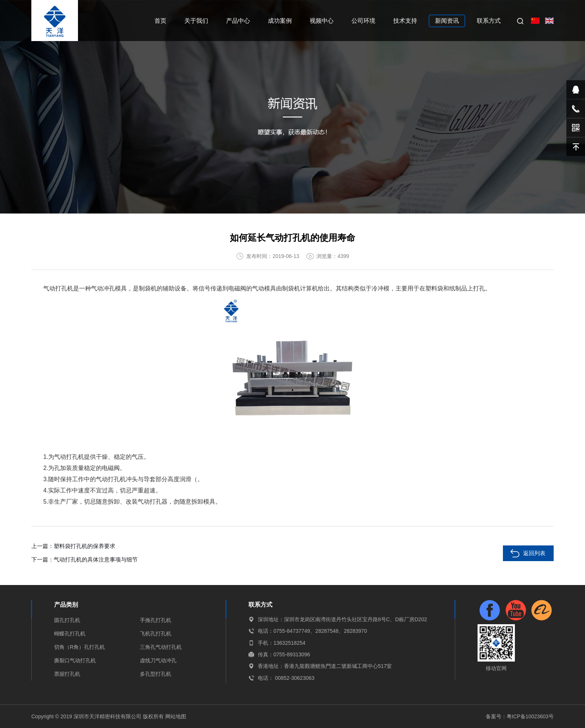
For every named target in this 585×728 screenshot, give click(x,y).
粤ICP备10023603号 (530, 716)
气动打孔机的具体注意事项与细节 (96, 559)
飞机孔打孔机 (156, 634)
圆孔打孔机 (67, 620)
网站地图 (176, 716)
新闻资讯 (447, 21)
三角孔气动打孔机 (161, 647)
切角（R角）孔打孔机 (79, 647)
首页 (160, 21)
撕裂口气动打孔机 (75, 660)
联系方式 (489, 21)
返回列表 (534, 553)
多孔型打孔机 (156, 674)
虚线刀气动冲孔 (158, 660)
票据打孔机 (67, 674)
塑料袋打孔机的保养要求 (85, 546)
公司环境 (363, 21)
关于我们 (196, 21)
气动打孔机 (58, 288)
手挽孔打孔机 (156, 620)
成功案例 (280, 21)
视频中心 (322, 21)
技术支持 (405, 21)
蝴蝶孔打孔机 (70, 634)
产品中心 (238, 21)
